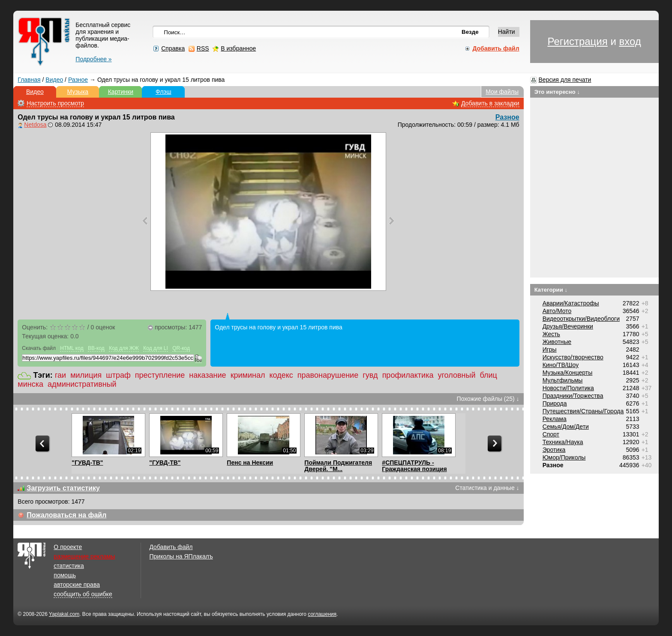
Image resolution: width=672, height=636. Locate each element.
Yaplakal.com (64, 614)
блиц (488, 375)
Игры (550, 349)
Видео (54, 80)
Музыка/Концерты (568, 373)
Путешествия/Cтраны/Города (583, 411)
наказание (207, 375)
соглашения (322, 614)
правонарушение (328, 375)
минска (30, 384)
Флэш (163, 92)
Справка (173, 48)
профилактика (408, 375)
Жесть (551, 334)
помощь (65, 575)
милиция (86, 375)
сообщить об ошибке (83, 594)
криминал (248, 375)
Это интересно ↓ (557, 92)
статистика (69, 566)
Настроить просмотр (55, 103)
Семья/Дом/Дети (566, 427)
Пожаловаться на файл (66, 515)
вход (630, 41)
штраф (118, 375)
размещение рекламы (84, 556)
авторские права (77, 585)
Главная (29, 80)
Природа (555, 403)
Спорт (551, 434)
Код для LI (156, 348)
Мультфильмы (563, 380)
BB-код (96, 348)
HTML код (72, 348)
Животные (557, 342)
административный (82, 384)
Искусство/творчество (573, 357)
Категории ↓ (551, 290)
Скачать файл (39, 348)
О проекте (68, 547)
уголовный (456, 375)
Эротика (554, 450)
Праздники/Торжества (573, 396)
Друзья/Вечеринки (568, 326)
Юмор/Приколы (564, 457)
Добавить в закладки (490, 103)
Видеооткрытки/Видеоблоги (581, 319)
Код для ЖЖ (124, 348)
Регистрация (577, 41)
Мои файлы (502, 92)
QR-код (181, 348)
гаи (60, 375)
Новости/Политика (568, 388)
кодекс (281, 375)
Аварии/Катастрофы (571, 303)
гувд (370, 375)
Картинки (121, 92)
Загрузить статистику (63, 488)
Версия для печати (565, 80)
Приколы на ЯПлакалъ (181, 556)
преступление (160, 375)
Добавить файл (171, 547)
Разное (78, 80)
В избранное (238, 48)
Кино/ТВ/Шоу (561, 365)
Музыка (78, 92)
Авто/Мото (557, 311)
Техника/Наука (563, 442)
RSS (203, 48)
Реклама (555, 419)
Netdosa (35, 125)
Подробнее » (93, 59)
